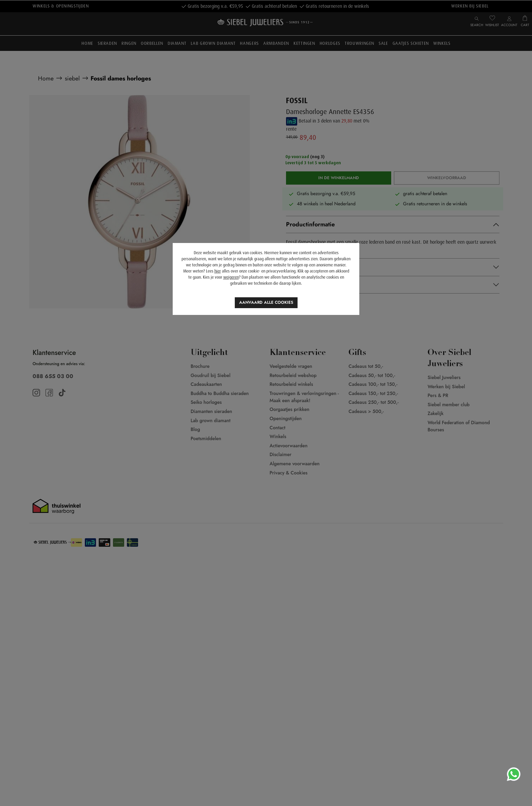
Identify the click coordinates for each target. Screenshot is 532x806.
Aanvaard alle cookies (266, 302)
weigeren (231, 277)
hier (218, 271)
